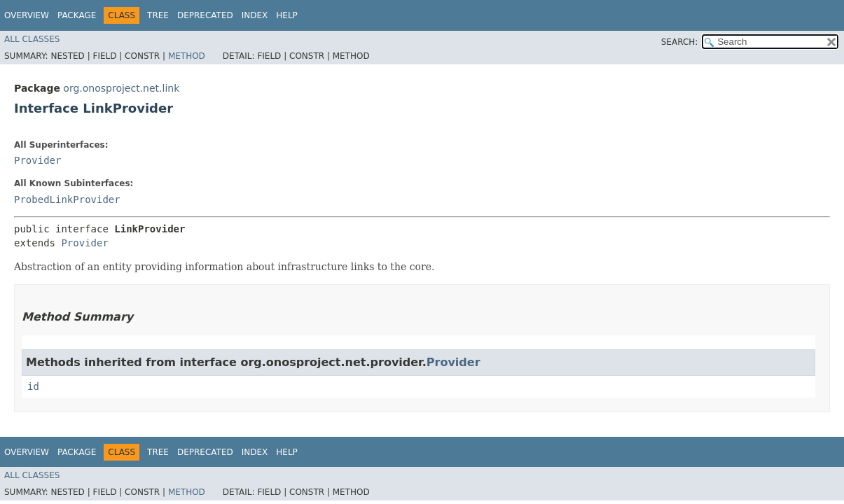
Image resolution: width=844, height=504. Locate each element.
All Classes (32, 39)
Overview (27, 15)
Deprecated (205, 15)
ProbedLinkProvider (67, 199)
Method (187, 56)
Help (287, 15)
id (33, 386)
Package (77, 15)
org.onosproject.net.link (121, 88)
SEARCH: (680, 42)
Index (255, 15)
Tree (158, 15)
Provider (37, 160)
